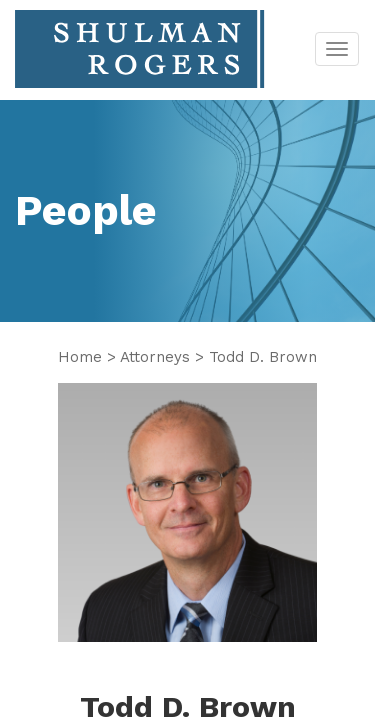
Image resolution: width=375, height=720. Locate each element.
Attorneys (155, 357)
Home (80, 357)
